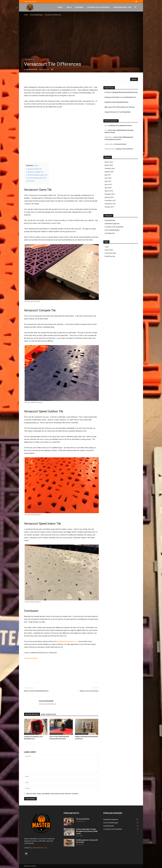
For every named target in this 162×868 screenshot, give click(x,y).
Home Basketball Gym (122, 7)
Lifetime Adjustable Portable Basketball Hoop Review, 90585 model (87, 831)
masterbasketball (32, 69)
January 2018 (109, 197)
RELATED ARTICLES (32, 714)
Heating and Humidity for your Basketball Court (120, 97)
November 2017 (110, 204)
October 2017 (109, 207)
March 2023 (109, 162)
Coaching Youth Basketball (98, 7)
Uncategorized (110, 233)
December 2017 (110, 200)
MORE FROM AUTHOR (49, 714)
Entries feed (109, 250)
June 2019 (108, 178)
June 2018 (108, 184)
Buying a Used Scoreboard (89, 691)
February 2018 (110, 194)
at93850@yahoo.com (40, 848)
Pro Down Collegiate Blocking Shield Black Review (121, 92)
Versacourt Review (31, 658)
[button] (135, 7)
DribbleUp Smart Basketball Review (116, 102)
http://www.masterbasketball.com (47, 704)
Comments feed (110, 253)
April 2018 (108, 188)
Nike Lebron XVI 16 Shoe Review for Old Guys (120, 107)
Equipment (79, 7)
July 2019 (108, 175)
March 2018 (109, 191)
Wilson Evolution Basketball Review (36, 691)
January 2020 (109, 172)
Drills (69, 7)
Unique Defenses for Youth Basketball (117, 112)
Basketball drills (110, 220)
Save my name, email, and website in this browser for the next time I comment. (52, 794)
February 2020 (110, 168)
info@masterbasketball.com (67, 641)
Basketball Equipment (56, 734)
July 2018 (108, 181)
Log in (107, 247)
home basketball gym (36, 15)
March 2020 (109, 165)
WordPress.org (110, 256)
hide (36, 166)
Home (61, 7)
